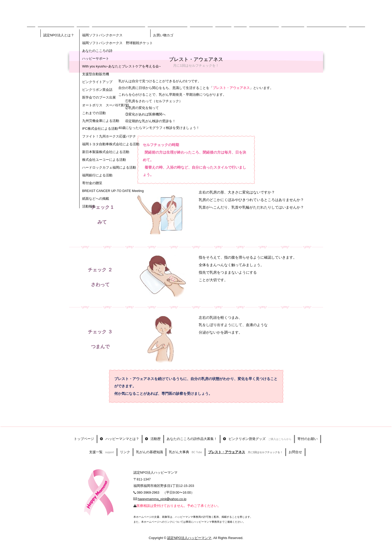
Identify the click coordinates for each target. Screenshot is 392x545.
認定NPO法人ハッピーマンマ (189, 533)
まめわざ (179, 543)
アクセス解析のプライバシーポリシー (209, 543)
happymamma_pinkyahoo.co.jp (162, 494)
